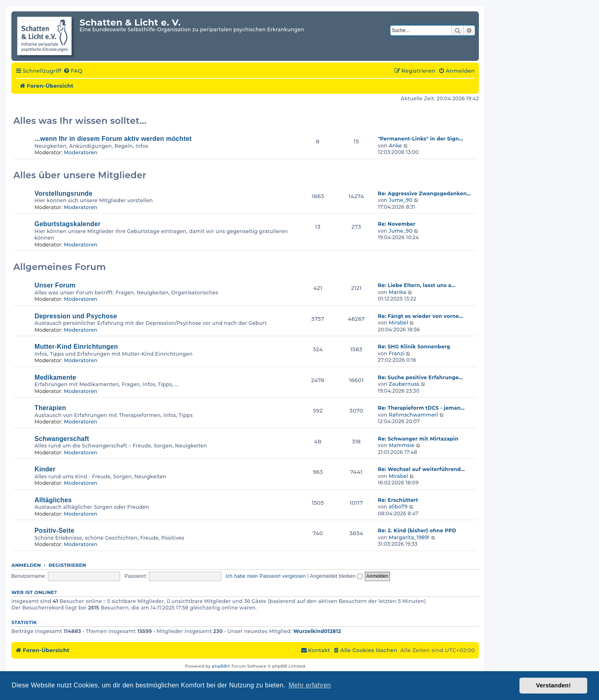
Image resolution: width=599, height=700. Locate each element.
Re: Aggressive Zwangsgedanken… (424, 193)
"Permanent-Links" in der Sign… (420, 139)
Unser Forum (55, 285)
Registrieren (68, 565)
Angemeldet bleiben (336, 576)
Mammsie (402, 445)
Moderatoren (81, 152)
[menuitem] (73, 71)
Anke (395, 146)
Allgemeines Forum (60, 267)
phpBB (219, 666)
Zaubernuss (404, 384)
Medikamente (55, 377)
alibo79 (398, 507)
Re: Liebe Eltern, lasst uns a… (417, 285)
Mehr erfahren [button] (310, 685)
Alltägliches (53, 500)
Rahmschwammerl (413, 415)
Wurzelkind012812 (317, 631)
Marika (398, 292)
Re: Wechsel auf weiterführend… (421, 469)
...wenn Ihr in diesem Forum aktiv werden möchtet (113, 139)
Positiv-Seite (54, 530)
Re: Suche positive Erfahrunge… (420, 377)
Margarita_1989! (409, 537)
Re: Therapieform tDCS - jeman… (421, 408)
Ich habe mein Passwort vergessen (266, 576)
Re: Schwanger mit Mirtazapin (418, 439)
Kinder (45, 469)
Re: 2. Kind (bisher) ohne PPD (417, 530)
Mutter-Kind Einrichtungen (76, 347)
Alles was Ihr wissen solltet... (80, 121)
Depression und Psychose (76, 316)
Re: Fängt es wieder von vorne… (420, 316)
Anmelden (26, 565)
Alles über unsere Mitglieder (80, 175)
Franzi (397, 353)
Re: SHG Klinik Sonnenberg (414, 347)
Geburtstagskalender (68, 224)
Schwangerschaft (62, 439)
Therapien (50, 408)
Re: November (397, 224)
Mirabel (399, 323)
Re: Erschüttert (398, 500)
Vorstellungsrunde (64, 193)
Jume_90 (401, 200)
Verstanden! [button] (554, 685)
